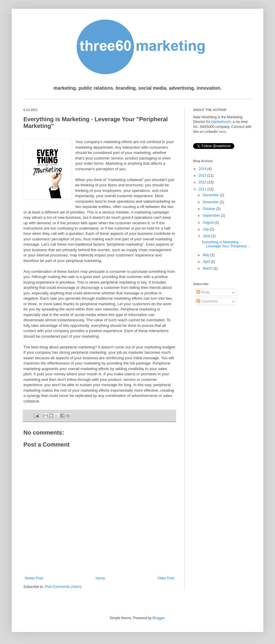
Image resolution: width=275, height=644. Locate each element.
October (209, 209)
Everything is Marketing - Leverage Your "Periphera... (226, 244)
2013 (203, 176)
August (209, 223)
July (206, 229)
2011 (203, 189)
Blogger (158, 618)
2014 (203, 169)
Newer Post (34, 578)
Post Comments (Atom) (63, 587)
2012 (203, 182)
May (207, 255)
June (207, 236)
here (222, 132)
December (211, 195)
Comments (207, 301)
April (207, 262)
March (208, 268)
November (211, 202)
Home (100, 578)
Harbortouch (221, 122)
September (212, 216)
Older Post (166, 578)
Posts (203, 292)
